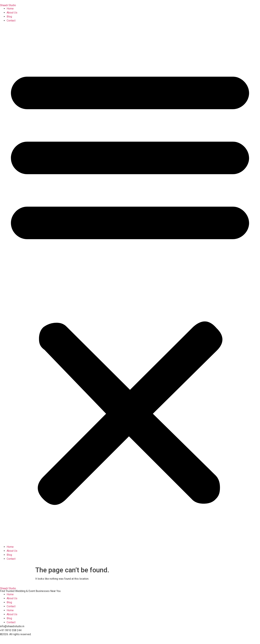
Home (10, 9)
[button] (130, 284)
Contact (11, 21)
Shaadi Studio (8, 5)
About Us (12, 13)
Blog (9, 17)
